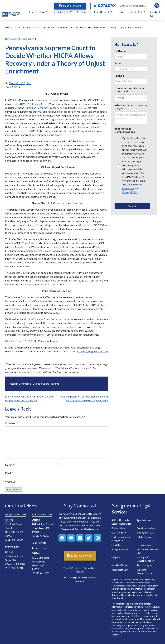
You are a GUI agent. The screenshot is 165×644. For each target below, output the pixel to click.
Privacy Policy (130, 192)
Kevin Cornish (13, 39)
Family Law (117, 545)
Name (10, 465)
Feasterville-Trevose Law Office (40, 548)
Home (9, 27)
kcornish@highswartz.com (92, 351)
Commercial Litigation (31, 384)
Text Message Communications (125, 130)
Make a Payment (70, 6)
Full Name (122, 51)
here (47, 341)
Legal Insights (52, 384)
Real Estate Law (120, 570)
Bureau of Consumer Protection (43, 108)
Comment (12, 423)
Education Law (119, 533)
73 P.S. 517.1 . (30, 104)
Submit (132, 206)
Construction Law (146, 528)
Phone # (119, 76)
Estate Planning (145, 537)
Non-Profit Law (120, 565)
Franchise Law (144, 545)
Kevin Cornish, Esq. (20, 83)
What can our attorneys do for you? (131, 107)
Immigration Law (120, 550)
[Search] (139, 5)
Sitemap (80, 571)
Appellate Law (144, 520)
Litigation (116, 557)
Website (10, 482)
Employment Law (145, 533)
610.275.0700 (105, 6)
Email (9, 473)
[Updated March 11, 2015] (21, 341)
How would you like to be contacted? (130, 90)
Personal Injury (145, 565)
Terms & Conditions (72, 568)
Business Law (118, 528)
